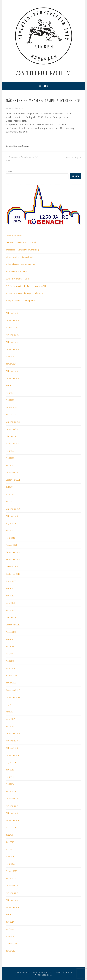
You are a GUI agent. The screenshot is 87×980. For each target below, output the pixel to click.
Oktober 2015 (12, 813)
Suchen (9, 172)
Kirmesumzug (74, 157)
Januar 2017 (11, 726)
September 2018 (13, 625)
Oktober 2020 (12, 516)
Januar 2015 (11, 878)
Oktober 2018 (12, 617)
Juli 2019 (10, 588)
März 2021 (10, 494)
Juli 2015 (10, 835)
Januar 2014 (11, 951)
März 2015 (10, 864)
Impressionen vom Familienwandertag (22, 250)
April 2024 (10, 357)
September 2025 (13, 320)
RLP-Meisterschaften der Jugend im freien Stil (25, 293)
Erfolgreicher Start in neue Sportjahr (21, 300)
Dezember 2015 (13, 799)
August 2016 (11, 762)
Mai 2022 (10, 451)
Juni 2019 (10, 596)
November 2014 (13, 893)
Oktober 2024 (12, 342)
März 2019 (10, 603)
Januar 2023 (11, 415)
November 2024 (13, 335)
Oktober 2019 (12, 567)
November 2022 (13, 429)
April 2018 (10, 661)
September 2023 (13, 378)
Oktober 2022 (12, 436)
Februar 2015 (12, 871)
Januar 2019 (11, 610)
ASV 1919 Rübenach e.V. (44, 73)
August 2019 (11, 581)
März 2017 (10, 719)
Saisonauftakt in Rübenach (17, 271)
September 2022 (13, 444)
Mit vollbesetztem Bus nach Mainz (20, 257)
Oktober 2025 (12, 313)
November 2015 (13, 806)
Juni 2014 (10, 922)
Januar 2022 (11, 465)
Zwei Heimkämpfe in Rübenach (19, 279)
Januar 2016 (11, 791)
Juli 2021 (10, 487)
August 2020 (11, 523)
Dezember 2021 (13, 473)
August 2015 (11, 828)
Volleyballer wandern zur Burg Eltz (20, 264)
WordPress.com (43, 975)
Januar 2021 (11, 502)
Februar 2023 (12, 407)
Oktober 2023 (12, 371)
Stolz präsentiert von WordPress (34, 972)
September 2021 (13, 480)
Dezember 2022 (13, 422)
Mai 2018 (10, 654)
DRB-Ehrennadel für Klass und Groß (21, 242)
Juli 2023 (10, 386)
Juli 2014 (10, 915)
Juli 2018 (10, 639)
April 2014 (10, 936)
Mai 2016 (10, 777)
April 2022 (10, 458)
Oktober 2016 (12, 748)
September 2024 (13, 349)
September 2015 (13, 820)
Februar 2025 (12, 328)
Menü (45, 86)
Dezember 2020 (13, 509)
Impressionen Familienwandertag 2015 (22, 159)
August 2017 (11, 704)
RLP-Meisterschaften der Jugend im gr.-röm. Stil (26, 286)
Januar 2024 (11, 364)
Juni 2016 (10, 770)
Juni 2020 (10, 531)
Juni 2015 (10, 842)
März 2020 (10, 538)
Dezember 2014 (13, 886)
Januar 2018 (11, 683)
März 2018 (10, 668)
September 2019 (13, 574)
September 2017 (13, 697)
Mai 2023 (10, 393)
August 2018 (11, 632)
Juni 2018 (10, 646)
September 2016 (13, 755)
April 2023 (10, 400)
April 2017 (10, 712)
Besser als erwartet (14, 235)
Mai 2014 (10, 929)
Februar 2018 (12, 675)
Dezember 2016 (13, 733)
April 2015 (10, 857)
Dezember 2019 (13, 552)
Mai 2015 (10, 849)
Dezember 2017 (13, 690)
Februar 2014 (12, 944)
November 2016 (13, 741)
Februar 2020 (12, 545)
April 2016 (10, 784)
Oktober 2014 (12, 900)
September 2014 (13, 907)
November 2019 (13, 559)
